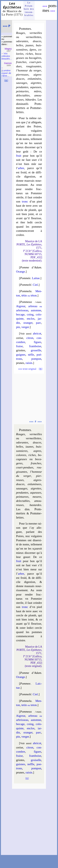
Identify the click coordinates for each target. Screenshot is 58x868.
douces (37, 41)
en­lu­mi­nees (34, 484)
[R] (6, 80)
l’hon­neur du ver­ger (29, 70)
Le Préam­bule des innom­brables (29, 9)
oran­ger (28, 323)
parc (39, 323)
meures (37, 497)
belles (20, 45)
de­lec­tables (23, 501)
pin (18, 327)
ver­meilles (36, 33)
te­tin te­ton (29, 705)
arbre (21, 168)
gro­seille (36, 350)
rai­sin (29, 363)
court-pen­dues (25, 467)
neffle (31, 764)
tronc (25, 201)
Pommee (25, 684)
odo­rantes (22, 41)
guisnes (21, 764)
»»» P (6, 26)
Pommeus (26, 712)
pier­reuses (22, 75)
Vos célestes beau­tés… (7, 56)
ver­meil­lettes (33, 37)
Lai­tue (36, 278)
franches (21, 62)
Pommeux (26, 302)
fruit (19, 156)
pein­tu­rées (22, 91)
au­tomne (36, 310)
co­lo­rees (21, 455)
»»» (53, 11)
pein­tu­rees (22, 497)
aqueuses (36, 87)
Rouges (20, 33)
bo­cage (20, 314)
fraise (19, 346)
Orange (20, 272)
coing (30, 314)
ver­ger (25, 327)
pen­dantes (22, 87)
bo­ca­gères (35, 58)
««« (45, 6)
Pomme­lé (26, 285)
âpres (33, 50)
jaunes (29, 45)
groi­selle (36, 760)
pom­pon (36, 359)
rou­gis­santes (34, 66)
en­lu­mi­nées (34, 79)
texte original (27, 369)
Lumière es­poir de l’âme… (6, 73)
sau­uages (22, 488)
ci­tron (30, 338)
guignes (21, 355)
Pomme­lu (26, 291)
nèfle (31, 355)
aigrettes (36, 83)
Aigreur (21, 306)
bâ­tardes (31, 100)
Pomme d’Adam (31, 267)
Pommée (25, 278)
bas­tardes (35, 505)
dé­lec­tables (23, 95)
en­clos (31, 319)
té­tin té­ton (29, 295)
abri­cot (37, 333)
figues (38, 342)
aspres (37, 451)
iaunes (29, 447)
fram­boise (35, 346)
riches (29, 54)
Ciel (35, 285)
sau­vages (22, 83)
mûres (38, 91)
